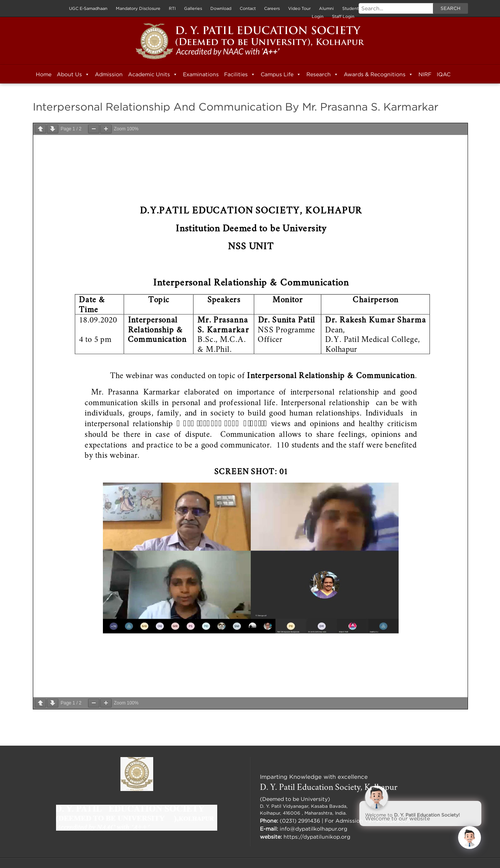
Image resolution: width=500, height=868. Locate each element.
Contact (248, 8)
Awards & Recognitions (378, 74)
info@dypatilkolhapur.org (313, 829)
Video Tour (299, 8)
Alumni (326, 8)
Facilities (240, 74)
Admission (109, 74)
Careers (272, 8)
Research (322, 74)
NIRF (425, 74)
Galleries (193, 8)
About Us (73, 74)
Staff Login (343, 16)
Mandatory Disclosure (138, 8)
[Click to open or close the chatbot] (470, 838)
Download (221, 8)
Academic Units (153, 74)
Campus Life (281, 74)
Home (44, 74)
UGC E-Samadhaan (88, 8)
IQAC (444, 74)
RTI (172, 8)
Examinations (201, 74)
